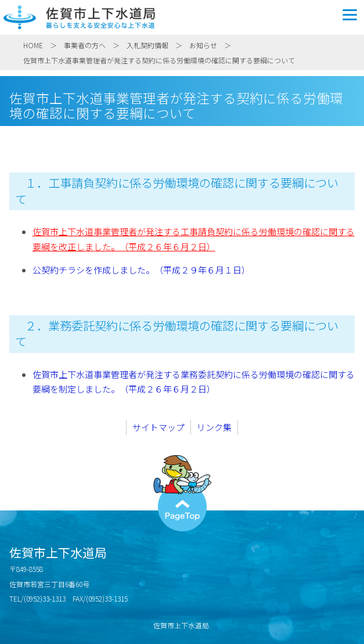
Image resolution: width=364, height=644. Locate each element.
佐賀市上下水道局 (182, 17)
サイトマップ (158, 427)
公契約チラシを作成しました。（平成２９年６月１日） (141, 270)
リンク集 (214, 427)
